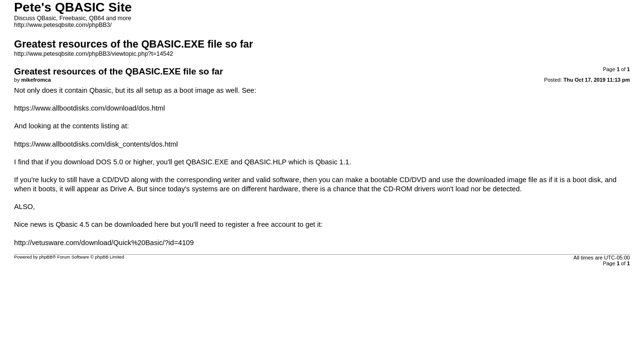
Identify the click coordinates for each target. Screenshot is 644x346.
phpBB (46, 257)
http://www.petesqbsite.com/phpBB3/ (63, 25)
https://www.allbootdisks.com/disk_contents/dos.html (96, 144)
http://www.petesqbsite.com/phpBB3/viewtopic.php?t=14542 (94, 54)
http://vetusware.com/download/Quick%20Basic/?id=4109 (104, 243)
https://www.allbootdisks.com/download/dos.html (89, 108)
